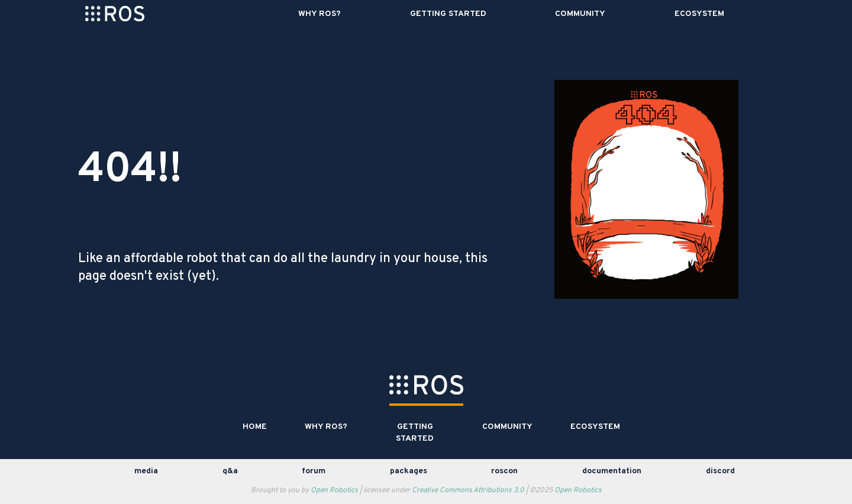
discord (720, 471)
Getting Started (448, 14)
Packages (409, 471)
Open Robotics (334, 490)
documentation (612, 471)
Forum (314, 471)
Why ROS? (319, 14)
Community (580, 14)
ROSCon (504, 471)
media (146, 471)
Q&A (230, 471)
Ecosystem (699, 14)
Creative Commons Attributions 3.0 (468, 490)
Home (255, 427)
